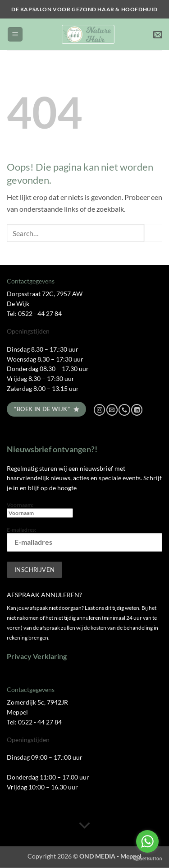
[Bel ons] (124, 410)
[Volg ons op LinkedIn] (137, 410)
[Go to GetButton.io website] (147, 859)
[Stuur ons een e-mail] (112, 410)
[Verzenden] (153, 233)
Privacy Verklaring (37, 656)
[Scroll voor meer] (85, 826)
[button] (15, 35)
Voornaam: (40, 510)
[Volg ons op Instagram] (99, 410)
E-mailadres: (84, 539)
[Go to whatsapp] (147, 841)
